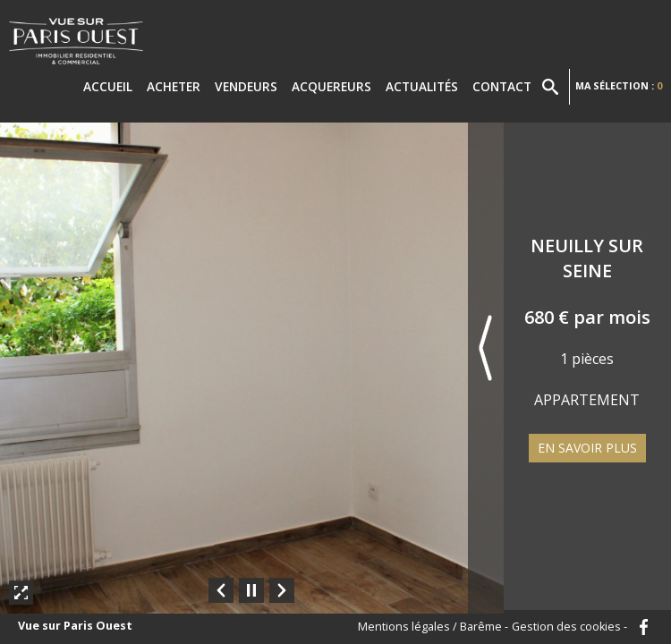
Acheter (174, 86)
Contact (502, 86)
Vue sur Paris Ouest (75, 627)
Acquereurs (331, 86)
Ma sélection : (619, 85)
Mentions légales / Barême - (433, 627)
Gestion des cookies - (569, 627)
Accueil (108, 86)
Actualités (422, 86)
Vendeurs (246, 86)
